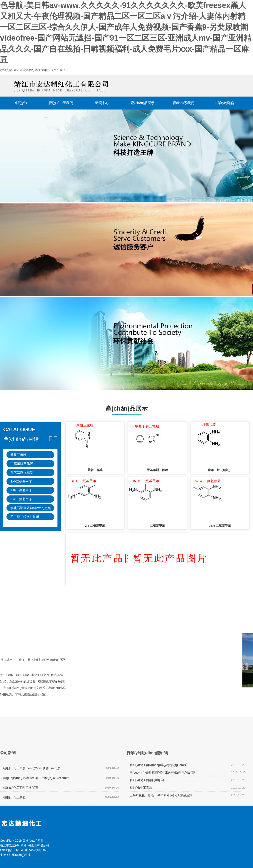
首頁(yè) (21, 103)
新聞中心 (102, 103)
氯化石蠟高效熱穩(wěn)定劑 (31, 508)
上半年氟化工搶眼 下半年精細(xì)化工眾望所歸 (161, 795)
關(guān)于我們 (61, 103)
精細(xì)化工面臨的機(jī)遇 (21, 788)
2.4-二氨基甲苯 (21, 481)
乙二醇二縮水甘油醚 (25, 517)
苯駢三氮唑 (18, 455)
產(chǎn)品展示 (143, 103)
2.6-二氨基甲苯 (21, 490)
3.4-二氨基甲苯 (21, 499)
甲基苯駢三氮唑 (22, 464)
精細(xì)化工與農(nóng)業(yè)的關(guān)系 (32, 768)
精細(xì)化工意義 (14, 797)
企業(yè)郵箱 (224, 103)
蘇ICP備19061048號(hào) (17, 850)
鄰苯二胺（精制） (23, 472)
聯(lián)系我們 (183, 103)
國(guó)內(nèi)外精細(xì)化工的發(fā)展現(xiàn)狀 (36, 778)
